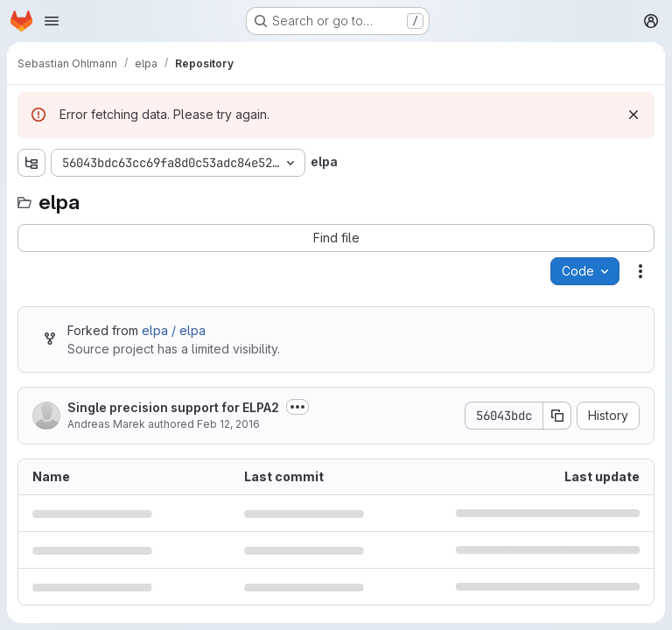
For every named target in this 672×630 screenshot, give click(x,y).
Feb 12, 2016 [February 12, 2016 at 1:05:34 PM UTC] (228, 424)
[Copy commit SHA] (557, 416)
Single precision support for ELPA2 (173, 407)
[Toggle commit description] (297, 407)
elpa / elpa (174, 330)
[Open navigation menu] (52, 21)
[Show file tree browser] (31, 163)
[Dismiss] (633, 115)
